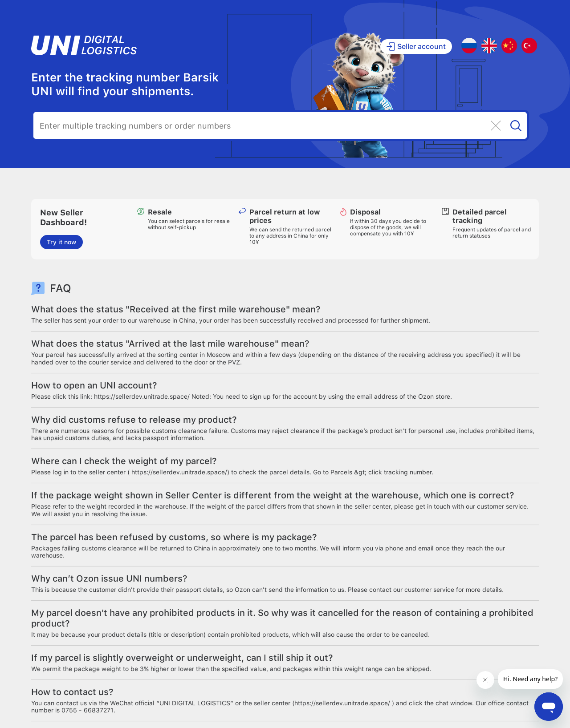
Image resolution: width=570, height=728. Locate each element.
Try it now (61, 242)
